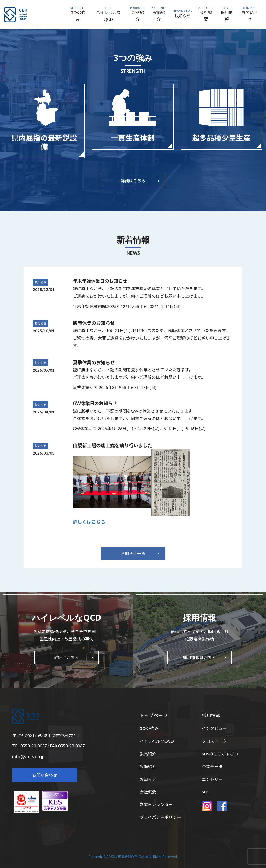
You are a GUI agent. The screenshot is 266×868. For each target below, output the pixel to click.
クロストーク (214, 741)
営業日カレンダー (156, 804)
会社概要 (148, 792)
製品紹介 (148, 754)
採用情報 (211, 715)
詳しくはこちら (89, 522)
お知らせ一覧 (133, 553)
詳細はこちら (133, 181)
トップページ (154, 715)
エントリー (212, 779)
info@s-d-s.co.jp (28, 756)
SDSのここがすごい (220, 754)
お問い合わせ (45, 775)
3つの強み (149, 728)
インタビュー (214, 728)
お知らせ (41, 282)
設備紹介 (148, 766)
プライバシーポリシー (160, 817)
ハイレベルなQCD (157, 741)
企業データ (212, 766)
